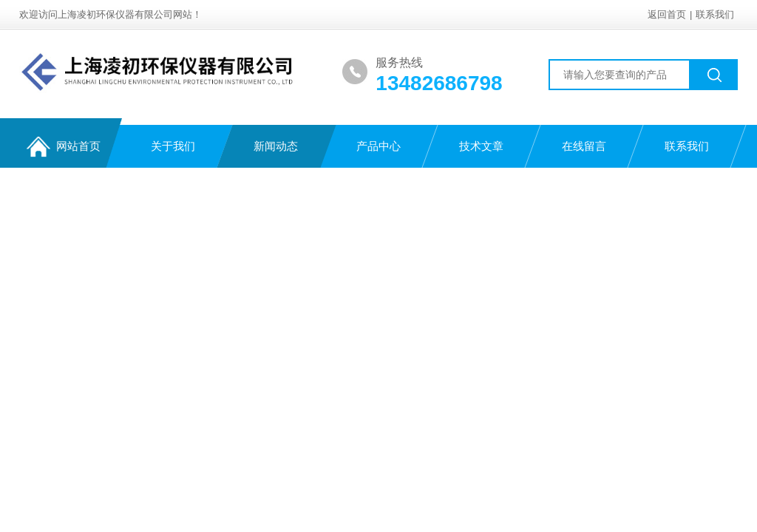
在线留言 (584, 146)
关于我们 (173, 146)
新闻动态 (276, 146)
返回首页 (667, 14)
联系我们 (715, 14)
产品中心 (378, 146)
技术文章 (481, 146)
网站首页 (64, 147)
